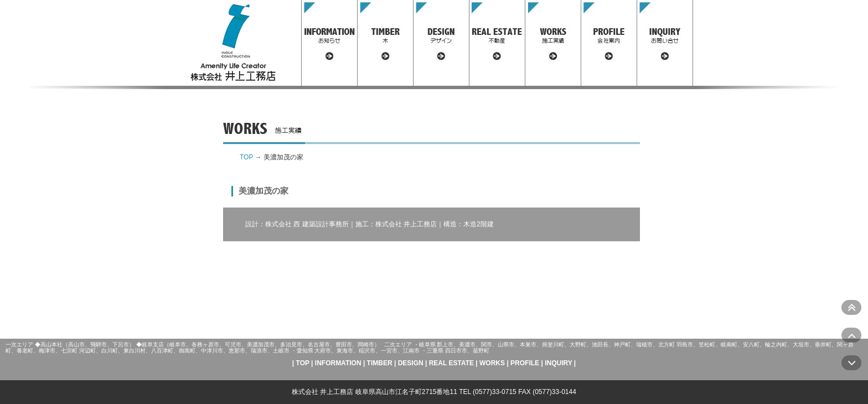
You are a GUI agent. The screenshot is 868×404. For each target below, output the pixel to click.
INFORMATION (338, 363)
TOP (246, 157)
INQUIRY (558, 363)
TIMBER (380, 363)
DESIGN (411, 363)
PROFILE (525, 363)
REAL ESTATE (451, 363)
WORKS (492, 363)
